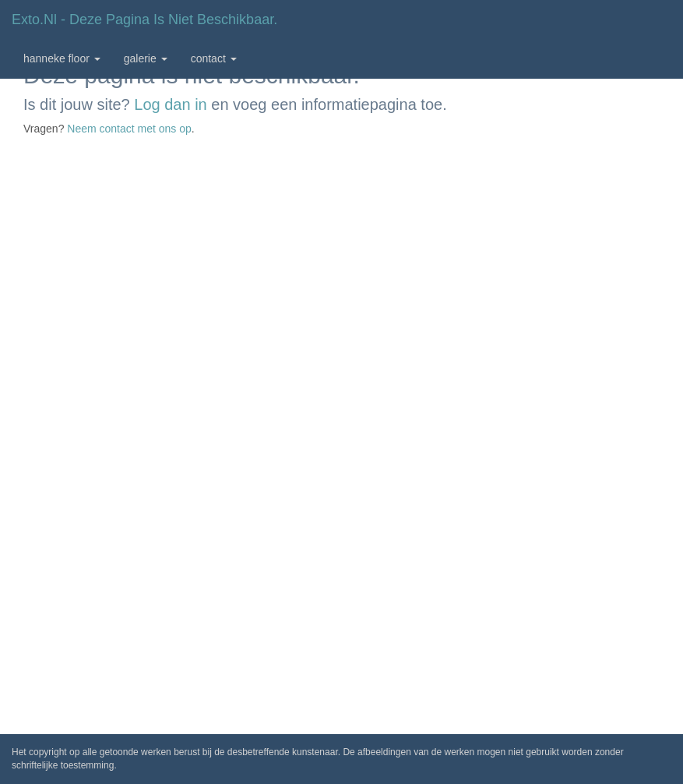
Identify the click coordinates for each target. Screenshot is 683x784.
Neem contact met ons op (129, 129)
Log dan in (170, 104)
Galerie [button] (146, 58)
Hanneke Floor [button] (62, 58)
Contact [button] (214, 58)
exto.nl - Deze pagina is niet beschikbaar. (144, 19)
